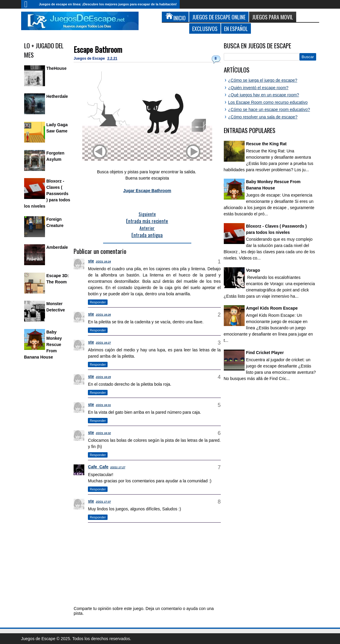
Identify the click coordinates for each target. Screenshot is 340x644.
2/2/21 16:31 (104, 405)
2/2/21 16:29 (104, 377)
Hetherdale (57, 96)
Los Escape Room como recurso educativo (268, 102)
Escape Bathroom (98, 49)
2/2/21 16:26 (104, 315)
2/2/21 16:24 (104, 262)
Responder (98, 302)
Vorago (253, 270)
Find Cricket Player (265, 353)
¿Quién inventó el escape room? (258, 88)
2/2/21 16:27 (104, 343)
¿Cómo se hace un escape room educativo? (269, 109)
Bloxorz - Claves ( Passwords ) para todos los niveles (47, 194)
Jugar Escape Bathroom (147, 191)
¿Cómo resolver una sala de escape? (263, 117)
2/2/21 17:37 (104, 502)
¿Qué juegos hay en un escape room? (264, 95)
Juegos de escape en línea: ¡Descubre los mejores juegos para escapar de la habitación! (108, 4)
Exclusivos (205, 28)
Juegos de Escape (90, 58)
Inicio (29, 4)
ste (91, 261)
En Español (236, 28)
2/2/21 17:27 (118, 467)
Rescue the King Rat (266, 144)
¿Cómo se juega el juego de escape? (263, 80)
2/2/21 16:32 (104, 433)
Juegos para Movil (273, 17)
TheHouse (57, 68)
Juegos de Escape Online (219, 17)
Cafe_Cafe (98, 467)
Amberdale (57, 247)
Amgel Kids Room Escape (272, 308)
